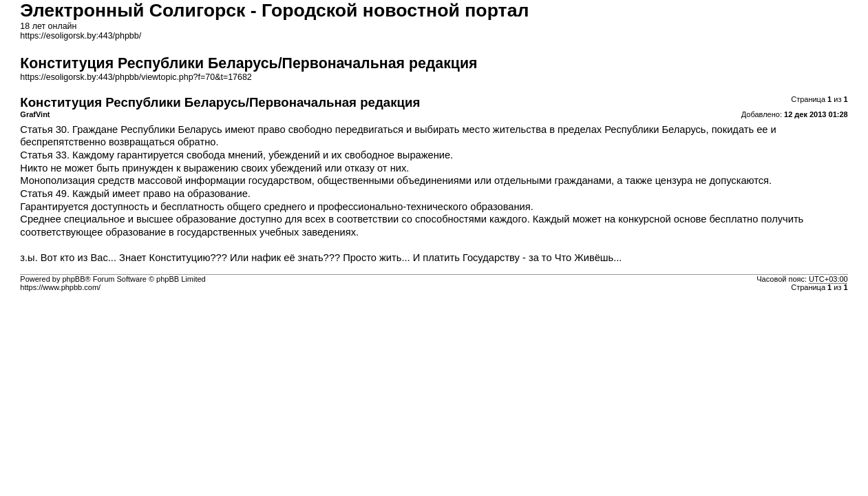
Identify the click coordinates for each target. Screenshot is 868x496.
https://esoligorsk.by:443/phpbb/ (81, 36)
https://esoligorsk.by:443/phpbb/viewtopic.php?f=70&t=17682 (136, 77)
